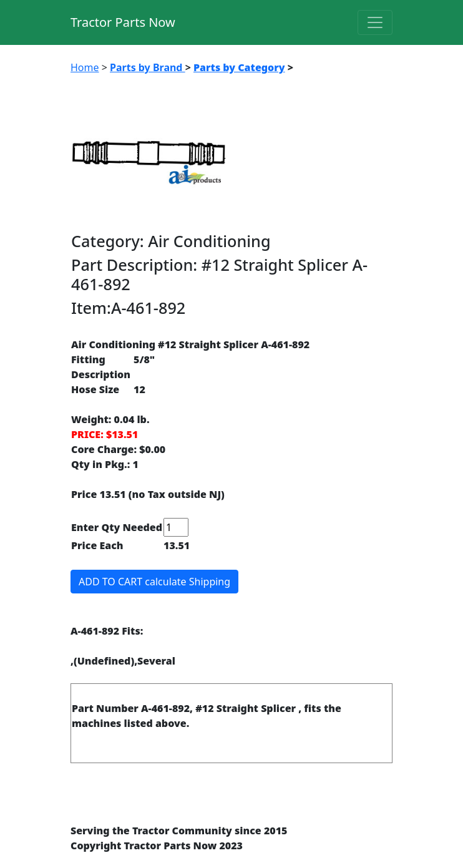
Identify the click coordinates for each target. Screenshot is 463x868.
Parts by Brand (148, 67)
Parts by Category (239, 67)
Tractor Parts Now (123, 22)
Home (85, 67)
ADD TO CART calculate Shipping (154, 582)
